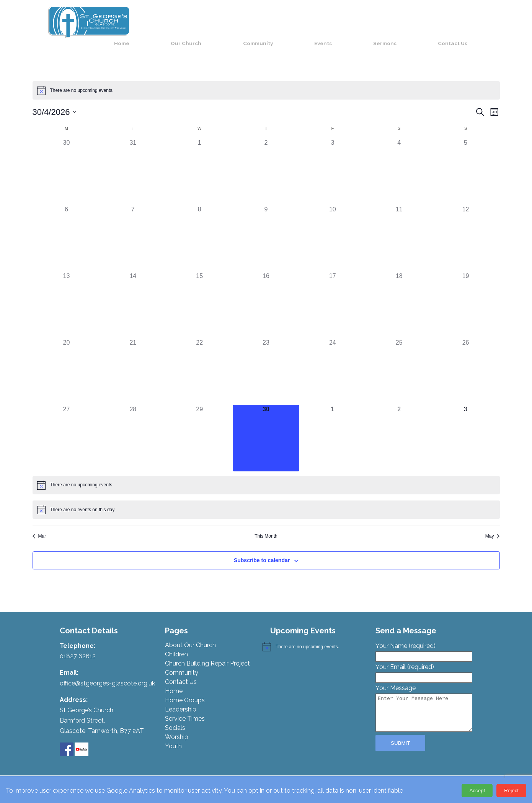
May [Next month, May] (493, 527)
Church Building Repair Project (207, 655)
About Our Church (190, 636)
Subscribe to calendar (262, 551)
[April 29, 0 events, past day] (199, 429)
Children (176, 645)
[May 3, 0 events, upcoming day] (466, 429)
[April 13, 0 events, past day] (67, 296)
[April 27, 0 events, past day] (67, 429)
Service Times (185, 710)
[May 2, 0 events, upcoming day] (399, 429)
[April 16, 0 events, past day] (266, 296)
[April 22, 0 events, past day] (199, 363)
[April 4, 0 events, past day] (399, 163)
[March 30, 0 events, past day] (67, 163)
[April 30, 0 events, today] (266, 429)
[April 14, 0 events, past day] (133, 296)
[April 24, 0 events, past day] (333, 363)
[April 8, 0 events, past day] (199, 229)
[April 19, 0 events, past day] (466, 296)
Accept (477, 791)
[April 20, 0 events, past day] (67, 363)
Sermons (413, 22)
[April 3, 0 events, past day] (333, 163)
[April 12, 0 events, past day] (466, 229)
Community (321, 22)
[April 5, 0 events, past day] (466, 163)
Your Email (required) (424, 663)
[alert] (266, 81)
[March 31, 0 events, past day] (133, 163)
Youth (173, 737)
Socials (175, 719)
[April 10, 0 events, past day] (333, 229)
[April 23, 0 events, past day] (266, 363)
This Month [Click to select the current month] (266, 527)
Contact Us (463, 22)
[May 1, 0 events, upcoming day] (333, 429)
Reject (511, 791)
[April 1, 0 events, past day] (199, 163)
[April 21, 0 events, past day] (133, 363)
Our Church (266, 22)
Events (369, 22)
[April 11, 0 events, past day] (399, 229)
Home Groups (185, 691)
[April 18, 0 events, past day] (399, 296)
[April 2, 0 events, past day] (266, 163)
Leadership (181, 701)
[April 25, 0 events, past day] (399, 363)
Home (220, 22)
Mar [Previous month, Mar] (39, 527)
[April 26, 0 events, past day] (466, 363)
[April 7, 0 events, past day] (133, 229)
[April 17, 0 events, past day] (333, 296)
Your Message (424, 700)
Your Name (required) (424, 642)
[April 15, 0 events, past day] (199, 296)
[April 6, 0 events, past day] (67, 229)
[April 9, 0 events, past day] (266, 229)
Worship (177, 728)
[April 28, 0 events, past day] (133, 429)
